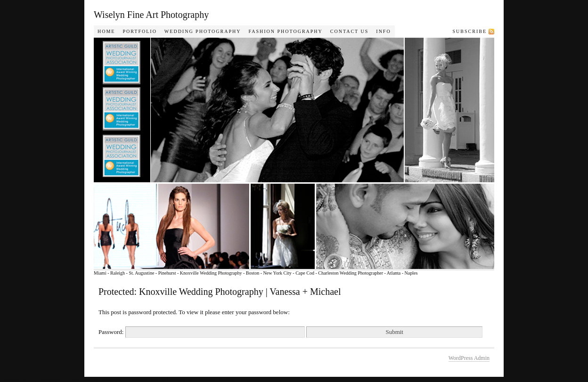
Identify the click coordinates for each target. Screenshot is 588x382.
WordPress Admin (469, 358)
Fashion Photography (285, 31)
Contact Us (350, 31)
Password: (202, 332)
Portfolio (139, 31)
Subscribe (470, 31)
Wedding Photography (203, 31)
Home (106, 31)
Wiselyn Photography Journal (306, 153)
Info (383, 31)
